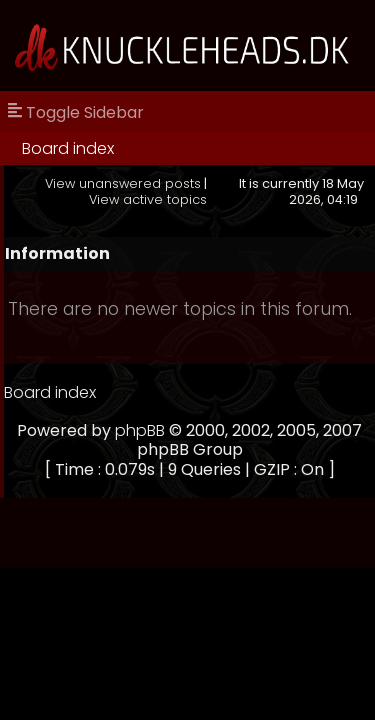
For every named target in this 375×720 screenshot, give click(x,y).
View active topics (148, 199)
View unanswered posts (123, 183)
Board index (68, 148)
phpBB (140, 430)
